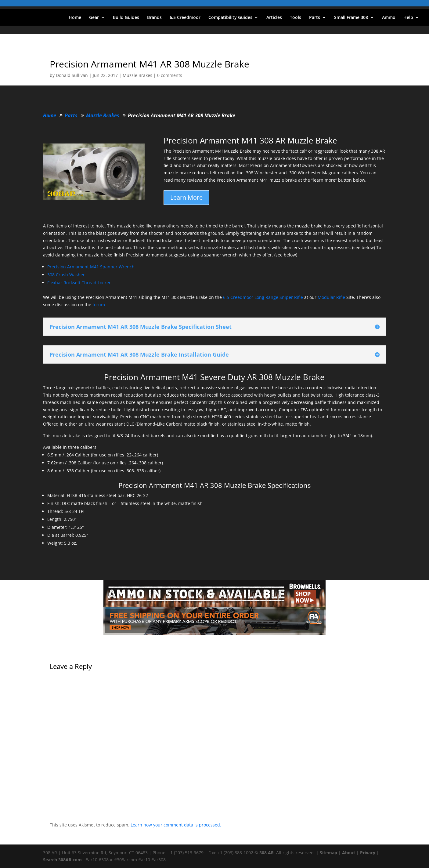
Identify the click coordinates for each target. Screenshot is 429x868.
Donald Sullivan (72, 75)
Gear (94, 18)
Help (408, 18)
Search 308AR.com (62, 860)
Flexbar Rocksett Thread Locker (79, 283)
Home (75, 18)
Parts (315, 18)
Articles (274, 18)
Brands (154, 18)
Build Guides (126, 18)
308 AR (267, 853)
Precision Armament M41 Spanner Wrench (91, 267)
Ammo (389, 18)
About (349, 853)
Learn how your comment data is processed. (176, 825)
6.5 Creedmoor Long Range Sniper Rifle (263, 297)
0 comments (170, 75)
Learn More (186, 197)
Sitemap (328, 853)
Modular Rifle (331, 297)
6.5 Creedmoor (185, 18)
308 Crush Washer (66, 275)
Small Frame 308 (351, 18)
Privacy (368, 853)
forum (99, 305)
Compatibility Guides (230, 18)
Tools (296, 18)
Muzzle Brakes (137, 75)
